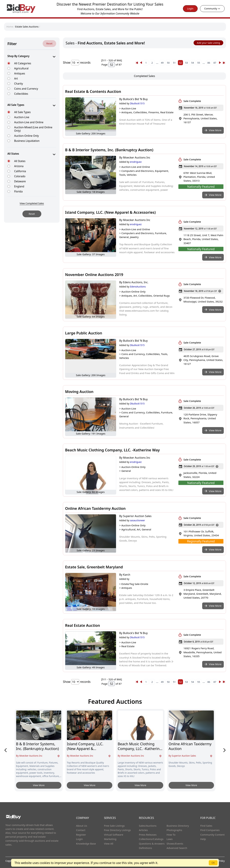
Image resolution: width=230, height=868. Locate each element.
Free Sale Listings (114, 826)
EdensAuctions (138, 287)
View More (39, 785)
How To (171, 835)
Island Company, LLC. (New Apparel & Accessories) (110, 212)
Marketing (110, 839)
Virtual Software (114, 835)
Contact (81, 830)
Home (10, 27)
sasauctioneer (138, 520)
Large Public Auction (84, 333)
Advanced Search (177, 848)
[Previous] (137, 63)
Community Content (212, 835)
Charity (19, 83)
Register (81, 835)
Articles (143, 830)
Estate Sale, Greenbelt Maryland (94, 567)
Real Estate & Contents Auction (93, 91)
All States (20, 161)
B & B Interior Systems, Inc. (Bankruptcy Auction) (109, 150)
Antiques (20, 73)
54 (193, 63)
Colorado (20, 176)
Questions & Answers (152, 844)
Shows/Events (175, 844)
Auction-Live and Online (29, 122)
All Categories (23, 63)
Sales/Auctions (148, 826)
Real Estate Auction (83, 625)
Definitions (145, 848)
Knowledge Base (86, 844)
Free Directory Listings (117, 830)
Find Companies (210, 830)
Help (203, 839)
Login (190, 9)
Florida (18, 191)
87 (215, 63)
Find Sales (206, 826)
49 (162, 63)
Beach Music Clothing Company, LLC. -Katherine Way (112, 450)
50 (168, 63)
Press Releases (148, 835)
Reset (49, 43)
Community (212, 9)
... (157, 63)
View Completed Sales (32, 203)
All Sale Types (22, 112)
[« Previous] (137, 63)
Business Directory (178, 826)
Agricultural (21, 68)
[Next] (220, 63)
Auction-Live (22, 117)
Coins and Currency (26, 89)
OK (213, 863)
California (20, 171)
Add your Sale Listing (208, 43)
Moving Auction (79, 391)
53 (186, 63)
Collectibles (21, 94)
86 (209, 63)
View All (109, 844)
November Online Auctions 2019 (94, 274)
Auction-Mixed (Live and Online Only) (33, 129)
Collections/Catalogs (151, 839)
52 (180, 63)
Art (16, 78)
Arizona (19, 166)
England (19, 186)
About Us (82, 826)
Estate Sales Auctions (27, 27)
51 (174, 63)
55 (199, 63)
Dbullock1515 (137, 103)
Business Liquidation (27, 141)
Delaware (20, 181)
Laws (170, 839)
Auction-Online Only (26, 136)
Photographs (174, 830)
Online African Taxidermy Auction (95, 508)
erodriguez (136, 162)
